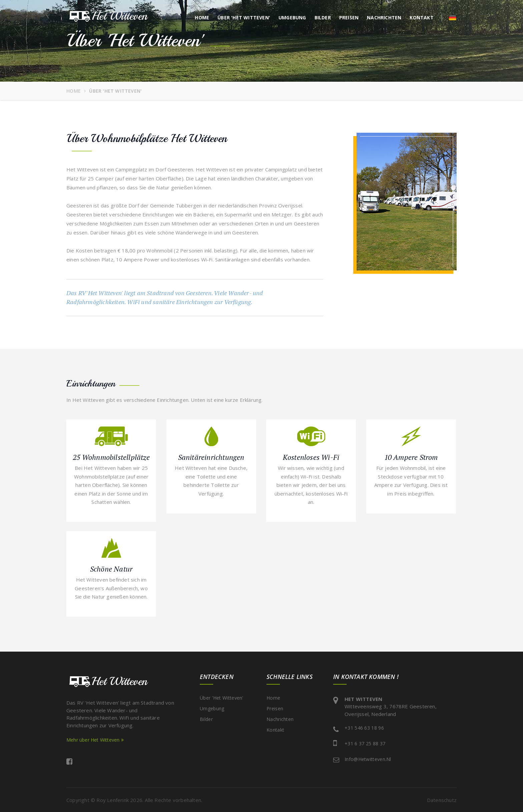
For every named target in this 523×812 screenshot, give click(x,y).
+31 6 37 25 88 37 (365, 743)
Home (202, 18)
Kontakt (421, 18)
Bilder (323, 18)
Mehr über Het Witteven (95, 740)
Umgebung (292, 18)
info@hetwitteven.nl (368, 759)
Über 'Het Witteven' (244, 18)
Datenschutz (442, 800)
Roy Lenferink (113, 800)
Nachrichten (384, 18)
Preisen (349, 18)
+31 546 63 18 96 (364, 728)
